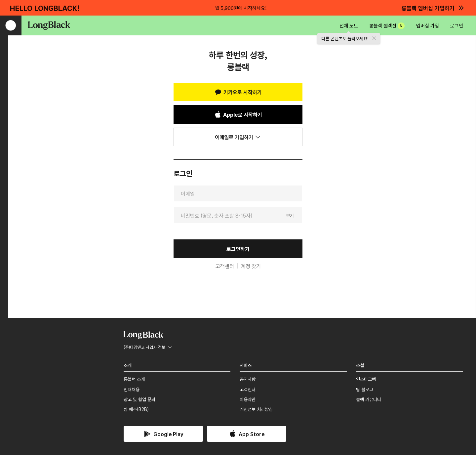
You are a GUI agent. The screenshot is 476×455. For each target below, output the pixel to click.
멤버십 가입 (428, 25)
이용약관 (248, 399)
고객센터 (225, 266)
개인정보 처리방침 (256, 409)
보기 (290, 215)
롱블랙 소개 (134, 379)
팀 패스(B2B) (136, 409)
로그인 (457, 25)
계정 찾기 (251, 266)
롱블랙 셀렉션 (387, 25)
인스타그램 (366, 379)
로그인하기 (238, 249)
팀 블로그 (365, 389)
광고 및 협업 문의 (139, 399)
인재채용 (132, 389)
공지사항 (248, 379)
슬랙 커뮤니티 (369, 399)
